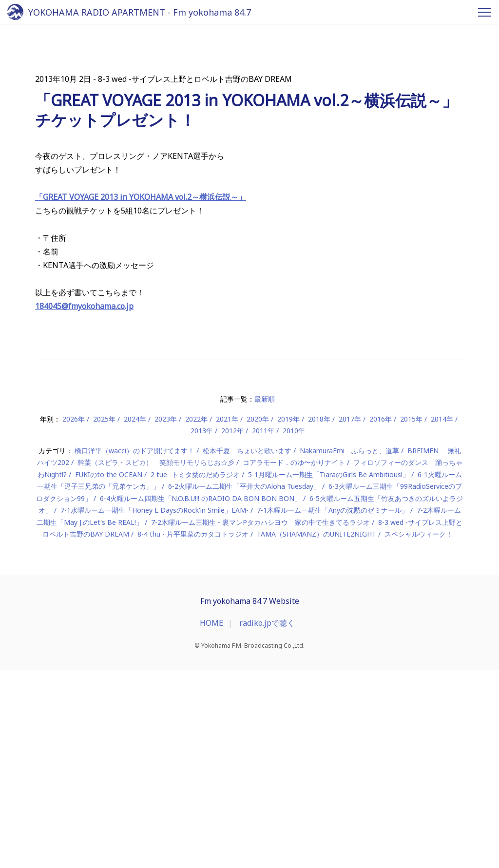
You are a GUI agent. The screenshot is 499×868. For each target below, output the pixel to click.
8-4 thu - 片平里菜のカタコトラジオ (193, 732)
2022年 (196, 617)
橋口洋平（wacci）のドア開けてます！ (134, 648)
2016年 (381, 617)
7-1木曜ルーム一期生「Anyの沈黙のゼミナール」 (333, 708)
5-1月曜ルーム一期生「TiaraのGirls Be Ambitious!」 (329, 672)
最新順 (265, 597)
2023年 (166, 617)
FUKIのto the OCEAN (109, 672)
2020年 (258, 617)
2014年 (442, 617)
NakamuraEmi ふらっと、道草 (349, 648)
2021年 (227, 617)
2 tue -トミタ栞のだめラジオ (195, 672)
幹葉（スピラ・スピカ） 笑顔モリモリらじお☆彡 (156, 661)
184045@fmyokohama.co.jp (84, 504)
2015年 (411, 617)
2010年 (294, 629)
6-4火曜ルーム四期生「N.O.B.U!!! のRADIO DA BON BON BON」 (201, 696)
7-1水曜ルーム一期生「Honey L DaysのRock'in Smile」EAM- (154, 708)
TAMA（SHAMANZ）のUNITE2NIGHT (317, 732)
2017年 (350, 617)
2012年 (232, 629)
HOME (211, 821)
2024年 (135, 617)
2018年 (319, 617)
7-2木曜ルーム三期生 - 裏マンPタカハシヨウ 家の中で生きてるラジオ (260, 720)
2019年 (288, 617)
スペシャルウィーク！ (419, 732)
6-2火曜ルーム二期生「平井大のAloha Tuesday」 (244, 685)
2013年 (202, 629)
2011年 (263, 629)
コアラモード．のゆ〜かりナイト (294, 661)
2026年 (74, 617)
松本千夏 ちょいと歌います (247, 648)
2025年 (104, 617)
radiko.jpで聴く (267, 821)
